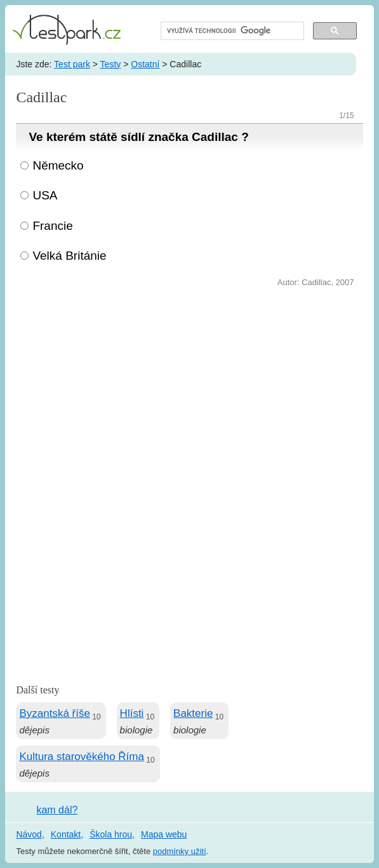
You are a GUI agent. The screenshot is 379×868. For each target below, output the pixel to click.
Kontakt (66, 834)
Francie (52, 226)
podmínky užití (180, 851)
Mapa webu (164, 834)
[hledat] (231, 31)
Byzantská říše (55, 713)
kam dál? (57, 810)
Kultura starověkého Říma (82, 757)
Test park (72, 64)
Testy (111, 64)
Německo (58, 165)
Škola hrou (111, 834)
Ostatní (145, 64)
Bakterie (193, 713)
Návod (29, 834)
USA (45, 195)
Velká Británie (69, 256)
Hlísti (132, 713)
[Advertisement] (189, 385)
